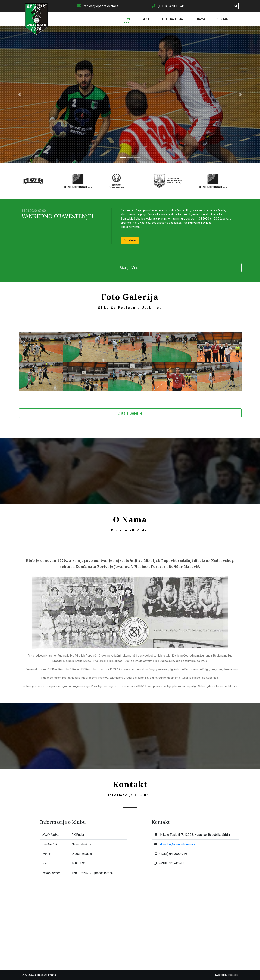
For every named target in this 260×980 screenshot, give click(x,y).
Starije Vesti (130, 268)
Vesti (146, 19)
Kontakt (223, 19)
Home (127, 19)
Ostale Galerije (130, 413)
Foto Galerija (172, 19)
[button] (19, 94)
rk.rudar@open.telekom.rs (178, 844)
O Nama (200, 19)
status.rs (233, 975)
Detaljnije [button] (130, 240)
